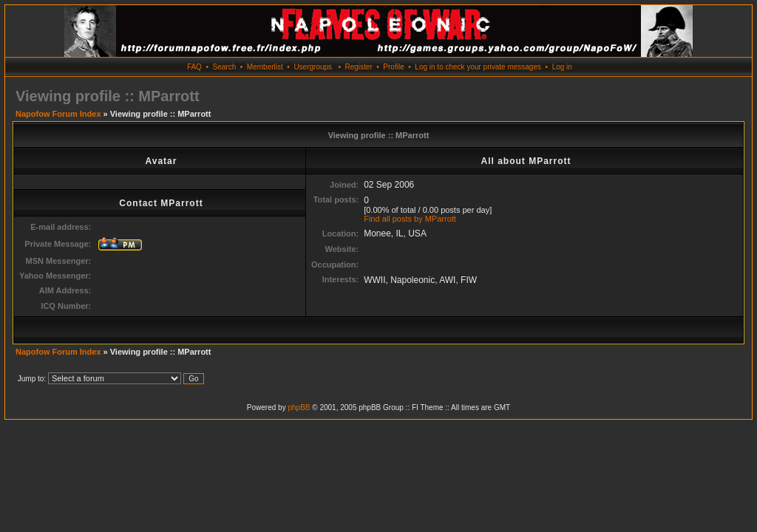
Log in (562, 67)
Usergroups (313, 67)
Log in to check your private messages (478, 67)
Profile (393, 67)
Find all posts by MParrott (410, 219)
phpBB (299, 407)
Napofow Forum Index (58, 114)
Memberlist (265, 67)
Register (358, 67)
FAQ (194, 67)
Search (225, 67)
